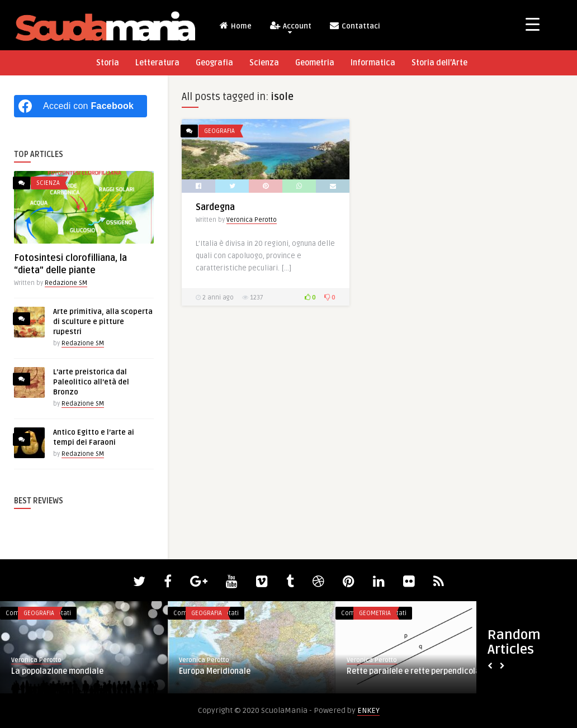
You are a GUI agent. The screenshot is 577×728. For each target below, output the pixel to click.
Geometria (315, 63)
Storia (108, 63)
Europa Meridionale (215, 671)
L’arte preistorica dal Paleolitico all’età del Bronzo (91, 382)
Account (290, 27)
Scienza (264, 63)
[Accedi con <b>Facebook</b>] (81, 106)
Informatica (373, 63)
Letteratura (157, 63)
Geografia (214, 63)
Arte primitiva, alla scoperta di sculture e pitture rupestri (103, 322)
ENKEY (368, 710)
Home (235, 26)
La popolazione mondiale (57, 671)
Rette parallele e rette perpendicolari (416, 671)
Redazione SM (66, 283)
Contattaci (354, 26)
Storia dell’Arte (439, 63)
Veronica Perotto (252, 220)
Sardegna (215, 207)
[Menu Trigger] (533, 24)
